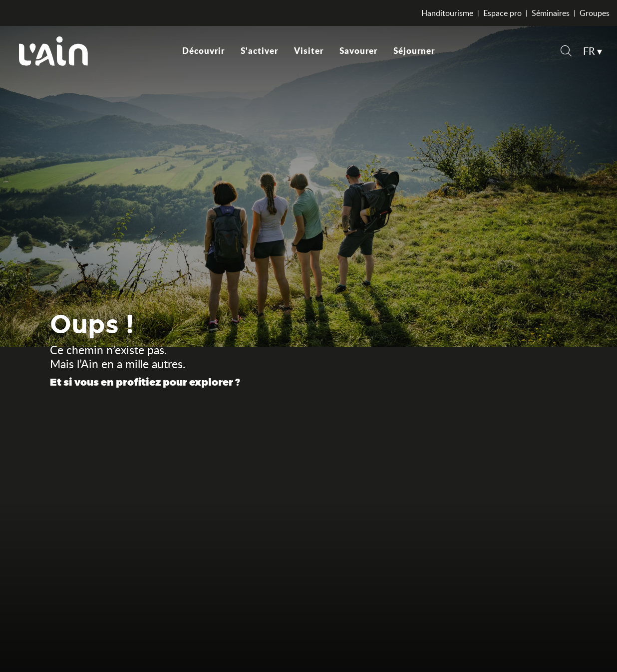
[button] (566, 52)
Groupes (595, 13)
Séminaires (551, 13)
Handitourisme (447, 13)
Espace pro (502, 13)
